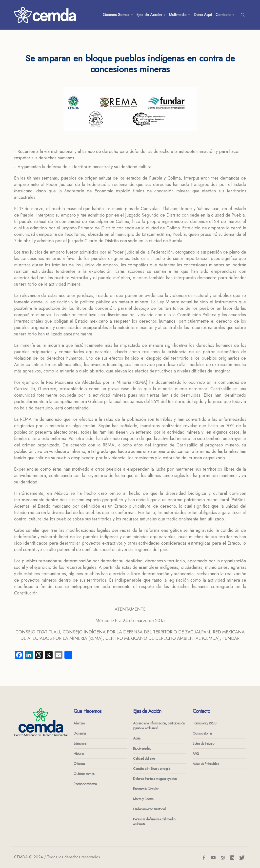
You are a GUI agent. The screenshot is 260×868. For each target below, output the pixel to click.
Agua (137, 738)
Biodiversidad (142, 748)
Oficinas (79, 764)
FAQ (196, 754)
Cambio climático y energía (152, 769)
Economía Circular (146, 789)
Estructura (80, 743)
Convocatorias (202, 733)
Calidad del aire (144, 758)
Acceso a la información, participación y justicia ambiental (159, 726)
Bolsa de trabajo (203, 743)
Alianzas (79, 723)
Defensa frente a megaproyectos (155, 779)
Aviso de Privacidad (206, 764)
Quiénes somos (84, 774)
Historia (79, 754)
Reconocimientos (85, 784)
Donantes (80, 733)
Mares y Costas (143, 799)
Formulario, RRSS (205, 723)
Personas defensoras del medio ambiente (154, 822)
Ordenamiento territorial (149, 809)
